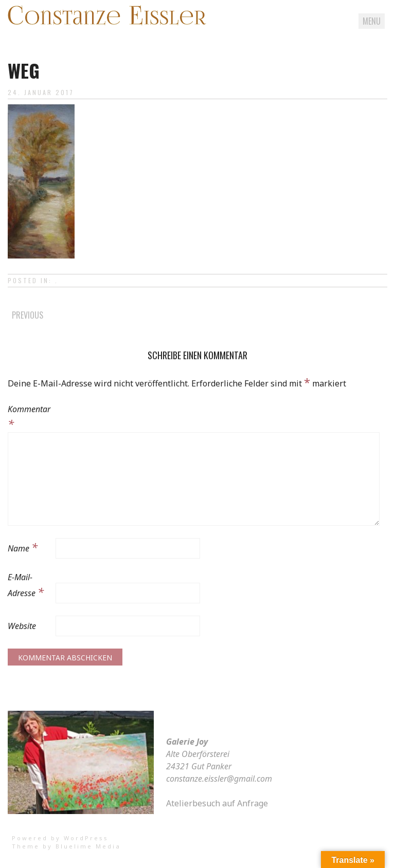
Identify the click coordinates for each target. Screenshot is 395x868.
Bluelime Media (88, 846)
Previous (28, 315)
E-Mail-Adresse (26, 585)
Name (23, 547)
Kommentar (29, 417)
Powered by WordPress (60, 838)
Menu (372, 21)
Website (22, 626)
